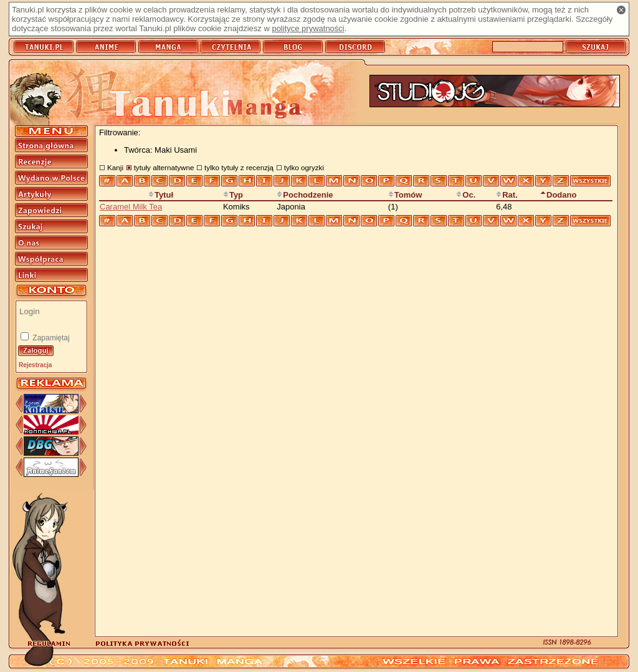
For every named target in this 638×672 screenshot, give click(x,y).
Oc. (466, 195)
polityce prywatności (308, 28)
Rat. (507, 195)
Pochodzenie (305, 195)
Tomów (405, 195)
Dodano (558, 195)
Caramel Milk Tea (131, 207)
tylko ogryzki (304, 167)
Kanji (115, 167)
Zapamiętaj (50, 338)
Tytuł (161, 195)
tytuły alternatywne (164, 167)
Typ (233, 195)
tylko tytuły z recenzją (239, 167)
